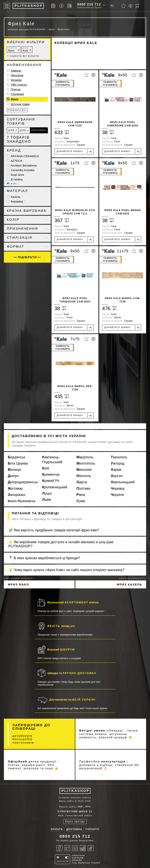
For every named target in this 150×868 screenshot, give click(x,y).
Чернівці (118, 489)
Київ (46, 468)
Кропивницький (55, 487)
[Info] (62, 6)
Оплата (57, 829)
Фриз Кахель (129, 584)
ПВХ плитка (19, 85)
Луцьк (47, 493)
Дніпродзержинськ (23, 482)
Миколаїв (84, 470)
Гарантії (92, 829)
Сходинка (17, 94)
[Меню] (7, 6)
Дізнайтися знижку (74, 152)
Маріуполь (85, 457)
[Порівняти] (130, 6)
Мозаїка (16, 80)
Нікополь (84, 476)
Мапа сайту (66, 801)
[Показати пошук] (144, 6)
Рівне (81, 495)
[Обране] (124, 6)
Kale (25, 50)
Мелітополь (86, 463)
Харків (116, 470)
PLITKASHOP (75, 791)
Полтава (83, 489)
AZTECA (15, 161)
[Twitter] (67, 848)
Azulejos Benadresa (22, 165)
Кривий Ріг (51, 481)
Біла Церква (18, 463)
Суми (81, 501)
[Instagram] (83, 848)
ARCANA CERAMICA (23, 156)
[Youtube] (75, 848)
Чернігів (117, 495)
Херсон (117, 476)
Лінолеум (17, 75)
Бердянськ (17, 457)
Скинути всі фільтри (23, 56)
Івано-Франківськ (22, 501)
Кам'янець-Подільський (52, 460)
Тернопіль (119, 457)
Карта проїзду (75, 821)
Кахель (15, 197)
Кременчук (51, 474)
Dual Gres (15, 175)
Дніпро (13, 476)
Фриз (12, 50)
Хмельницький (123, 482)
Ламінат (16, 71)
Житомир (15, 489)
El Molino (15, 179)
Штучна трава (20, 104)
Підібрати (27, 257)
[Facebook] (59, 848)
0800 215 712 (89, 4)
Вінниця (14, 470)
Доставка (74, 829)
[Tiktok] (91, 848)
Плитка (16, 89)
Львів (47, 500)
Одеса (82, 482)
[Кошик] (137, 6)
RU (112, 6)
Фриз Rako (18, 584)
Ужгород (118, 463)
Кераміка (16, 201)
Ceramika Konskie (21, 170)
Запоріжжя (17, 495)
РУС (88, 807)
